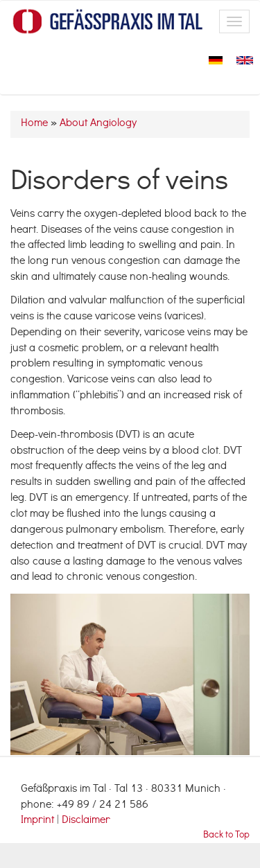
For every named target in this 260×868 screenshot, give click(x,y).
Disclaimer (86, 821)
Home (34, 124)
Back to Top (226, 836)
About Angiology (98, 124)
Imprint (39, 821)
